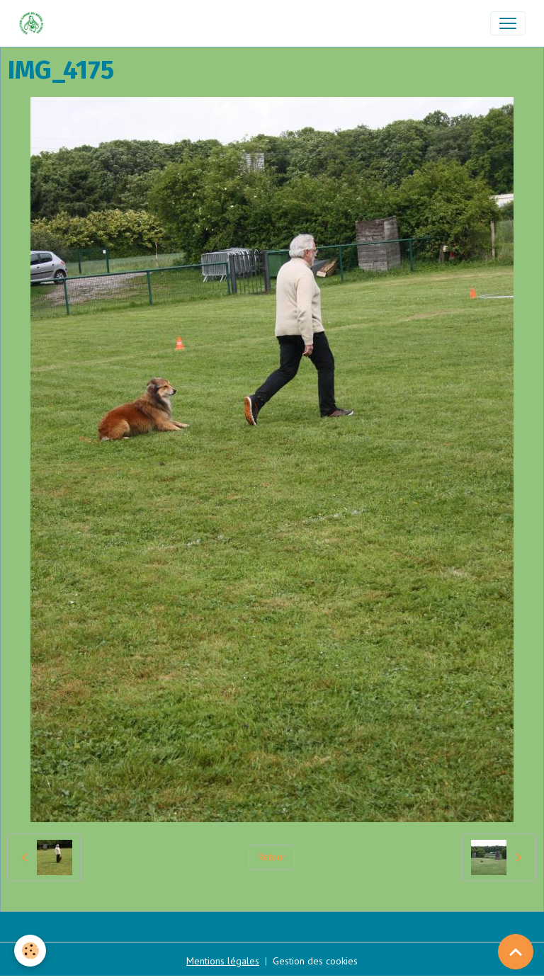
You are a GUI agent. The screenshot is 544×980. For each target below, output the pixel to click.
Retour (272, 857)
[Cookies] (30, 951)
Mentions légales (223, 961)
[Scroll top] (516, 952)
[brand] (34, 23)
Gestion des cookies (315, 961)
